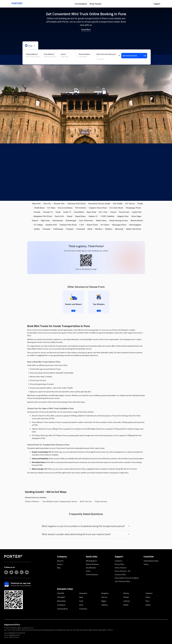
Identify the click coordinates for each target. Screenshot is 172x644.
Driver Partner (95, 4)
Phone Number (85, 54)
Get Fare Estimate (134, 56)
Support (157, 4)
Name (64, 54)
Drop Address (49, 54)
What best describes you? (106, 55)
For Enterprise (81, 4)
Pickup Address (32, 54)
